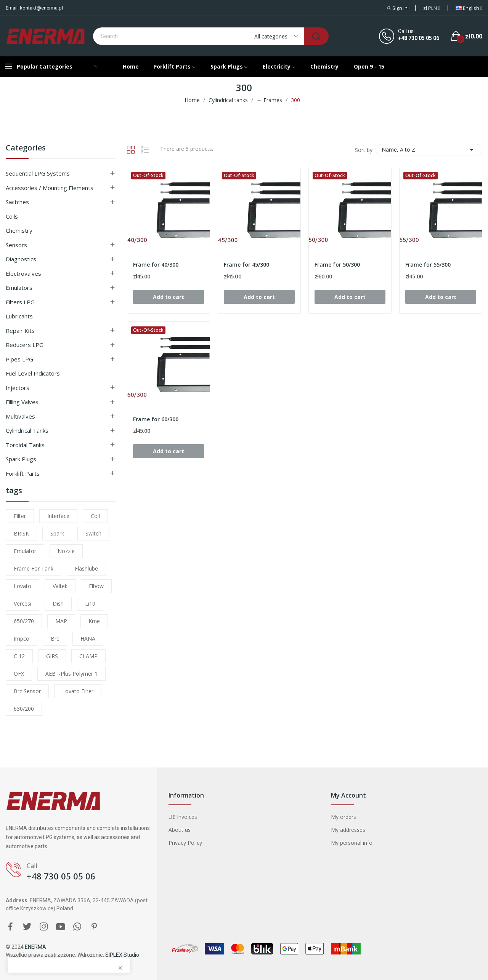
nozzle (66, 551)
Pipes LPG (19, 359)
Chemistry (19, 230)
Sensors (16, 245)
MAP (61, 621)
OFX (19, 674)
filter (20, 516)
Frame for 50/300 (337, 265)
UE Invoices (183, 817)
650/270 (24, 621)
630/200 (24, 709)
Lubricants (19, 316)
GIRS (52, 656)
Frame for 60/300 (156, 419)
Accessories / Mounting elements (50, 188)
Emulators (19, 288)
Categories (26, 148)
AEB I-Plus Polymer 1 (71, 674)
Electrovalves (23, 273)
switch (93, 533)
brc (55, 639)
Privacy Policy (185, 843)
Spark (57, 533)
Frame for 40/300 (156, 265)
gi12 (19, 656)
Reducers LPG (25, 345)
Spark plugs (21, 459)
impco (22, 639)
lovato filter (78, 691)
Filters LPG (20, 302)
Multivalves (20, 416)
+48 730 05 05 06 (419, 38)
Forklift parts (23, 473)
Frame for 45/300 (246, 265)
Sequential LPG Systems (38, 173)
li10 (90, 604)
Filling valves (22, 402)
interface (58, 516)
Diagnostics (21, 259)
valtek (60, 586)
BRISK (21, 533)
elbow (96, 586)
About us (180, 830)
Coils (12, 216)
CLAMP (88, 656)
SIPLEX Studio (122, 955)
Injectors (18, 388)
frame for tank (34, 568)
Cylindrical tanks (27, 430)
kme (94, 621)
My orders (344, 817)
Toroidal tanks (25, 445)
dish (58, 604)
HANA (88, 639)
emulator (25, 551)
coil (95, 516)
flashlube (86, 568)
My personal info (352, 843)
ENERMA (35, 947)
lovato (22, 586)
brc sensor (27, 691)
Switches (17, 202)
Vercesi (22, 604)
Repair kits (20, 331)
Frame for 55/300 (428, 265)
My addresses (348, 830)
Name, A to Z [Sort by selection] (429, 150)
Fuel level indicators (33, 373)
